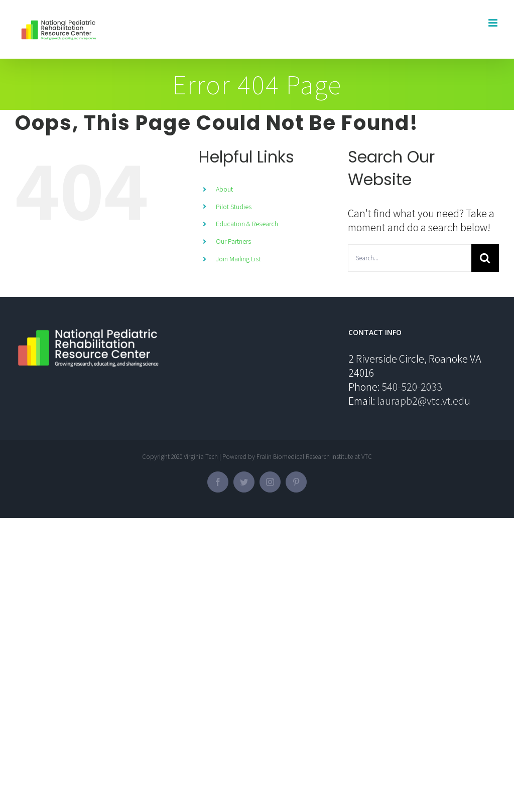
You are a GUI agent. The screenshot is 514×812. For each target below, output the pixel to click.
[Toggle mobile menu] (494, 23)
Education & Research (247, 224)
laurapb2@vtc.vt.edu (424, 401)
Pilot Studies (234, 207)
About (224, 189)
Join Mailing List (238, 259)
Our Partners (233, 241)
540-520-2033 (412, 387)
